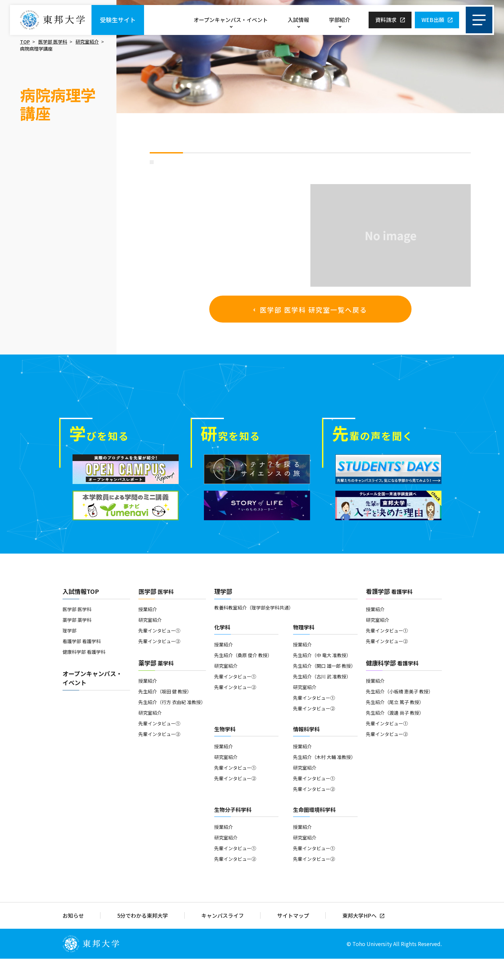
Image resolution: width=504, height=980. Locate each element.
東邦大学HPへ (359, 937)
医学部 (156, 612)
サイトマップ (293, 937)
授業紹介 (148, 630)
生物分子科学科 (233, 831)
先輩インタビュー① (159, 652)
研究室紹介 (87, 42)
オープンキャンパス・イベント (231, 20)
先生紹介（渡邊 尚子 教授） (395, 734)
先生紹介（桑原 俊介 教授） (243, 676)
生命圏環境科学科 (314, 831)
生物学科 (225, 750)
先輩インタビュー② (159, 662)
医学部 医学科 (53, 42)
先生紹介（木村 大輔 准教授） (324, 778)
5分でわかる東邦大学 (143, 937)
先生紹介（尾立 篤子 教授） (395, 723)
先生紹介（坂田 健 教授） (165, 713)
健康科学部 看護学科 (84, 673)
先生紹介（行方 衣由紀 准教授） (172, 723)
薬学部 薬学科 (77, 641)
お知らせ (73, 937)
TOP (25, 42)
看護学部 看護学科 (82, 662)
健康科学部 (392, 684)
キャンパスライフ (223, 937)
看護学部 (389, 612)
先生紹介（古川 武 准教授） (322, 698)
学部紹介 (340, 20)
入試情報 (298, 20)
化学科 (222, 648)
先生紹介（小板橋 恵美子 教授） (400, 713)
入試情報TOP (81, 612)
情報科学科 (306, 750)
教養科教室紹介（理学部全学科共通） (254, 629)
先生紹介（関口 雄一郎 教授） (324, 687)
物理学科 (304, 648)
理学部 (70, 652)
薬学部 (156, 684)
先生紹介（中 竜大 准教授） (322, 676)
